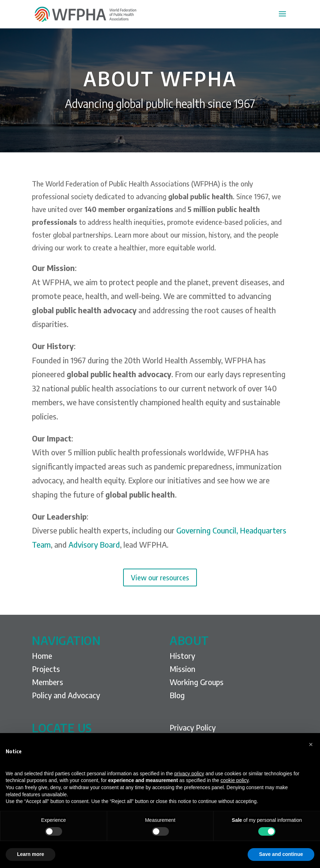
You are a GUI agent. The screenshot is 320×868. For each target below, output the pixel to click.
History (182, 656)
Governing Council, (207, 530)
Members (48, 682)
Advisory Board (94, 544)
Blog (177, 695)
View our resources (160, 577)
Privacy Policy (193, 727)
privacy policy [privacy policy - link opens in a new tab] (189, 774)
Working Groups (197, 682)
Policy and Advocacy (66, 695)
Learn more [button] (31, 854)
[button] (311, 744)
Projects (46, 669)
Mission (183, 669)
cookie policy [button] (234, 780)
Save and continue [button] (281, 854)
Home (42, 656)
